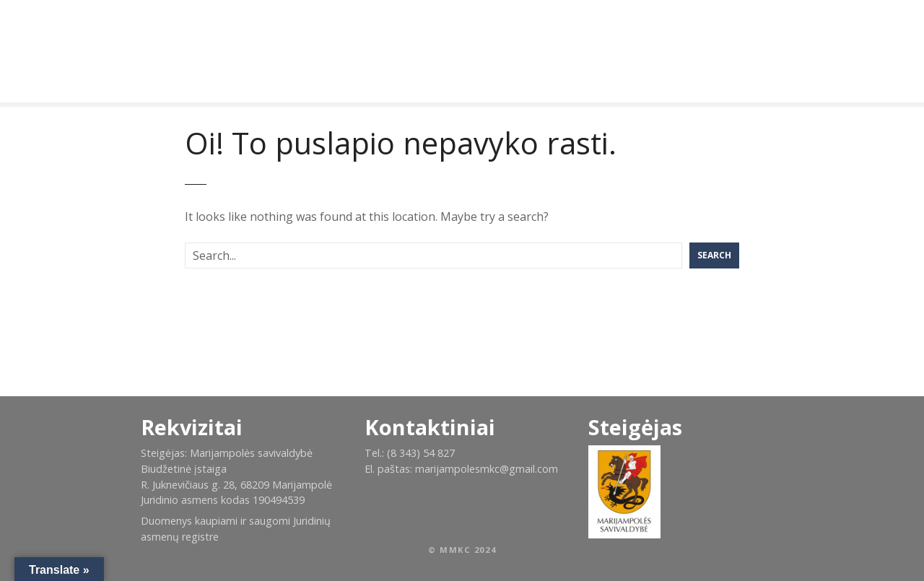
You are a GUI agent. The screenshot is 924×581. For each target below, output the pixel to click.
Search (714, 255)
